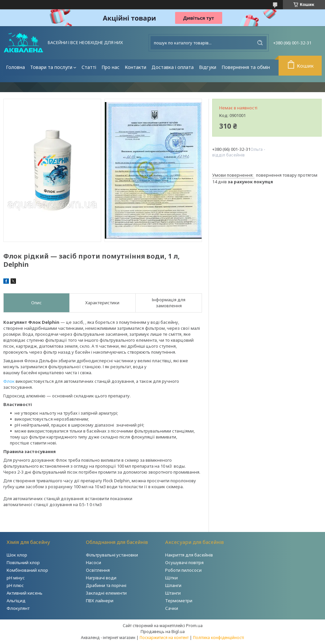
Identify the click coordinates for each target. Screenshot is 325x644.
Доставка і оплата (173, 67)
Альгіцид (16, 601)
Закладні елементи (106, 593)
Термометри (179, 601)
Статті (89, 67)
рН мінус (16, 578)
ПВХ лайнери (100, 601)
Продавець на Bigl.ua (163, 631)
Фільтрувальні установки (112, 555)
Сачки (172, 608)
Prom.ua (194, 625)
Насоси (94, 562)
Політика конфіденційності (219, 638)
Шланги (173, 585)
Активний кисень (25, 593)
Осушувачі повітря (184, 562)
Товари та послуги (51, 67)
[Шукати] (260, 43)
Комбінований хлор (27, 570)
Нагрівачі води (101, 578)
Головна (15, 67)
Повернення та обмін (246, 67)
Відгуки (208, 67)
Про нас (110, 67)
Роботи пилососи (183, 570)
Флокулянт (18, 608)
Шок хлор (17, 555)
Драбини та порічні (106, 585)
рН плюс (15, 585)
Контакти (135, 67)
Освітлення (98, 570)
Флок (9, 381)
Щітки (171, 578)
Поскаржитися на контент (164, 638)
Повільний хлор (23, 562)
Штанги (173, 593)
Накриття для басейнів (189, 555)
